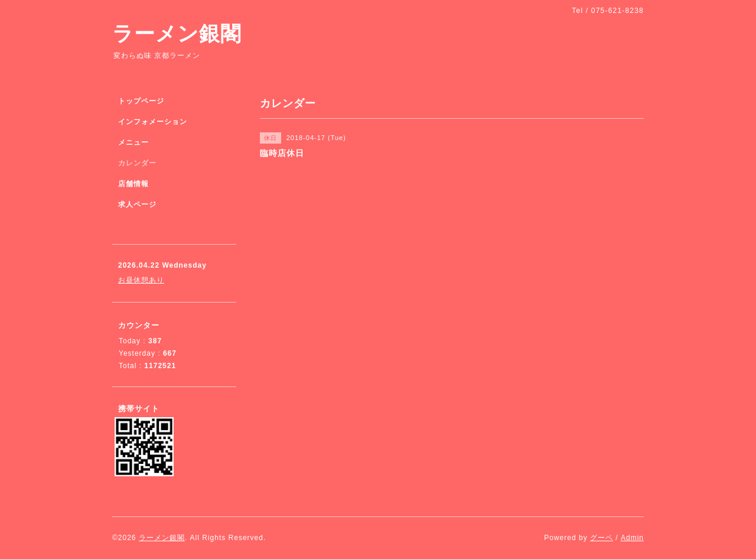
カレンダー (137, 163)
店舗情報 (133, 184)
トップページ (141, 101)
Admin (632, 538)
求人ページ (137, 204)
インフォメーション (153, 122)
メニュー (133, 142)
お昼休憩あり (141, 280)
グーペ (602, 538)
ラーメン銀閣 (177, 33)
